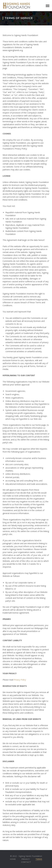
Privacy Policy (20, 680)
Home (13, 859)
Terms (39, 859)
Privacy (26, 859)
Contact (26, 862)
